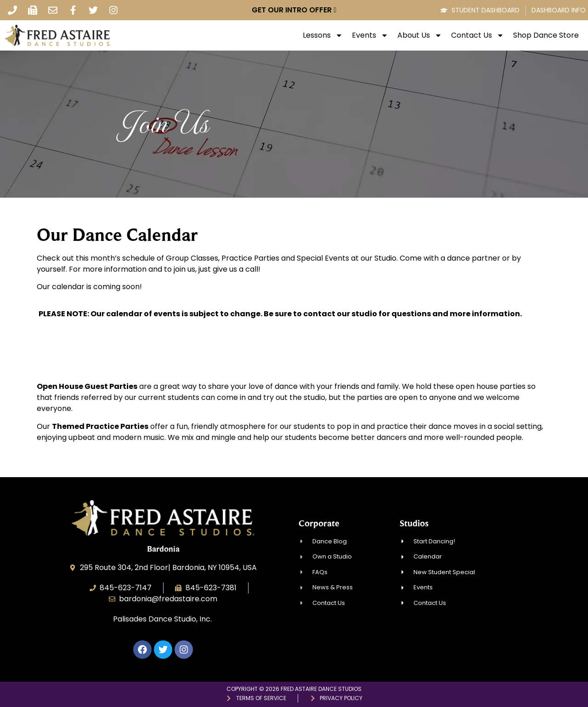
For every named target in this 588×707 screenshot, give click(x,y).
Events (370, 35)
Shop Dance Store (546, 35)
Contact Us (478, 35)
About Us (420, 35)
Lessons (323, 35)
